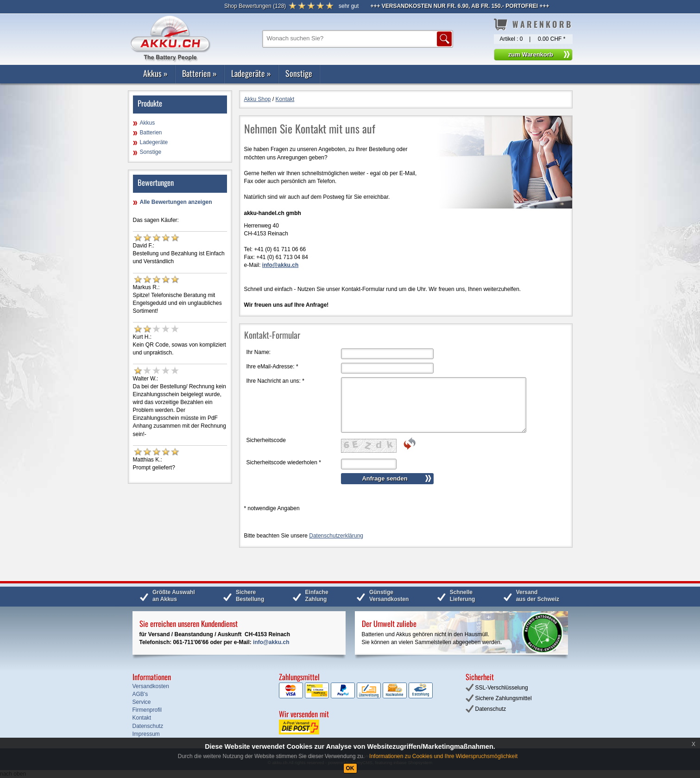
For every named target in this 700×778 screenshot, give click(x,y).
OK (350, 768)
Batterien (199, 73)
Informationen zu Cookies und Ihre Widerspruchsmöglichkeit (443, 756)
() (255, 6)
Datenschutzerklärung (336, 536)
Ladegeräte (251, 73)
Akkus (155, 73)
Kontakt (285, 99)
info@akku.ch (271, 642)
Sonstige (299, 73)
